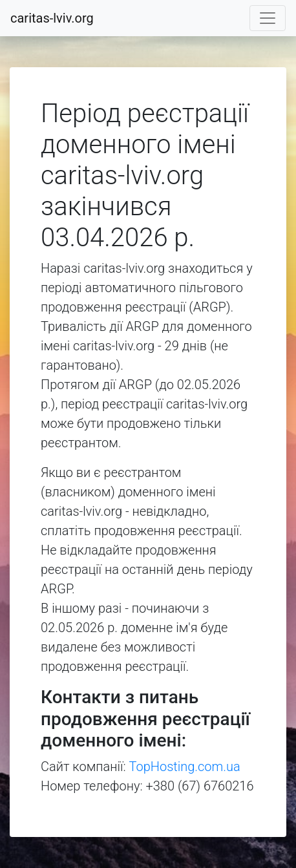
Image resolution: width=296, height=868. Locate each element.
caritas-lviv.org (52, 18)
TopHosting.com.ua (185, 767)
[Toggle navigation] (268, 18)
